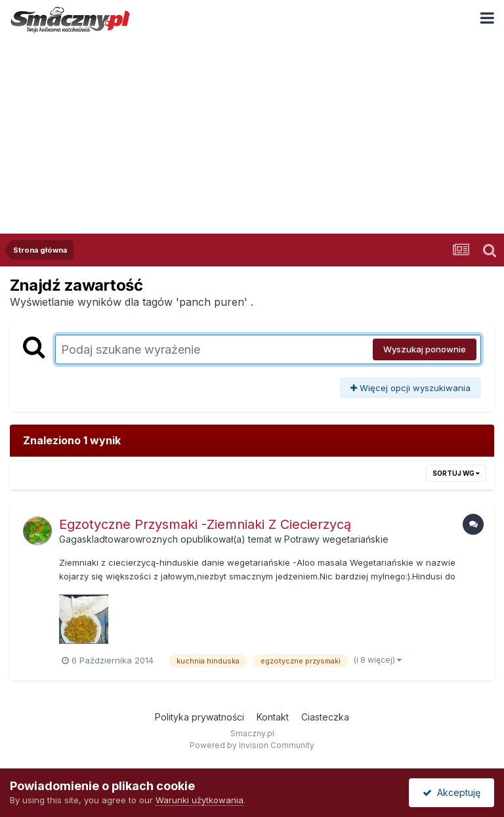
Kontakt (273, 717)
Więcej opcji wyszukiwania (410, 388)
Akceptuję (451, 792)
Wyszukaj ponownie (425, 349)
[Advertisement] (252, 135)
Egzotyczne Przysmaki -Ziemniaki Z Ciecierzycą (205, 524)
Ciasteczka (325, 717)
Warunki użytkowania (199, 800)
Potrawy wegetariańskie (336, 539)
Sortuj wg (456, 473)
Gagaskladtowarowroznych (118, 539)
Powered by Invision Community (252, 745)
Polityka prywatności (199, 717)
